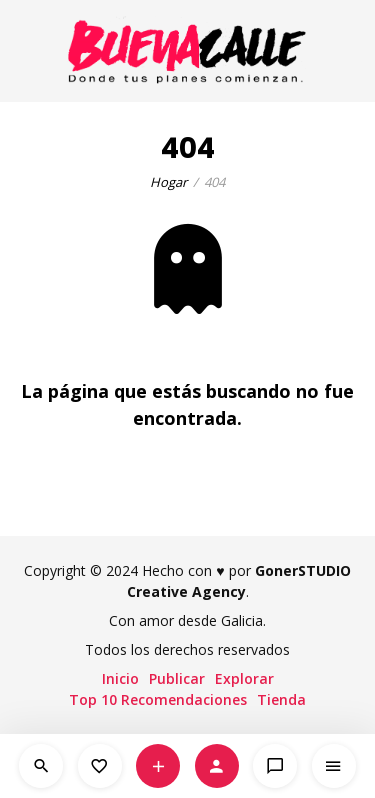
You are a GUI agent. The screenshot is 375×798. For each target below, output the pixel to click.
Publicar (177, 678)
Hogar (168, 182)
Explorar (244, 678)
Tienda (281, 699)
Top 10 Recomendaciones (158, 699)
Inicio (120, 678)
